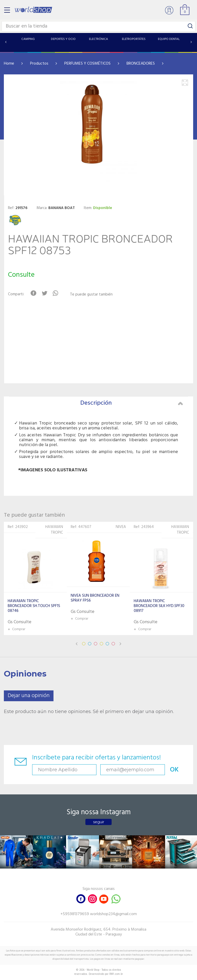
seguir (99, 822)
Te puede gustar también (91, 295)
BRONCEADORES (141, 64)
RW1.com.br (116, 974)
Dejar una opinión (29, 696)
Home (9, 64)
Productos (39, 64)
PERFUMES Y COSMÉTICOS (87, 64)
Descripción (132, 403)
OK (174, 770)
